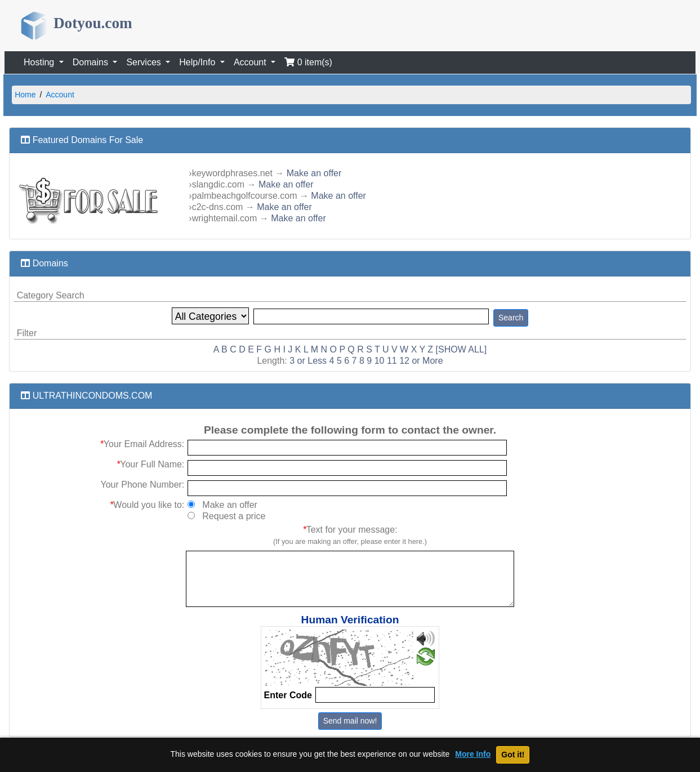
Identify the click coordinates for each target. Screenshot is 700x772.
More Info (473, 754)
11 (392, 361)
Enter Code (288, 695)
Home (25, 95)
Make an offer (314, 173)
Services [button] (145, 62)
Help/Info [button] (198, 62)
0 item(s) (308, 62)
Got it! (513, 755)
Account (60, 95)
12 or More (421, 361)
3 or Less (308, 361)
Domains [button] (92, 62)
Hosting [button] (40, 62)
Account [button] (251, 62)
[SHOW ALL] (462, 349)
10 (380, 361)
